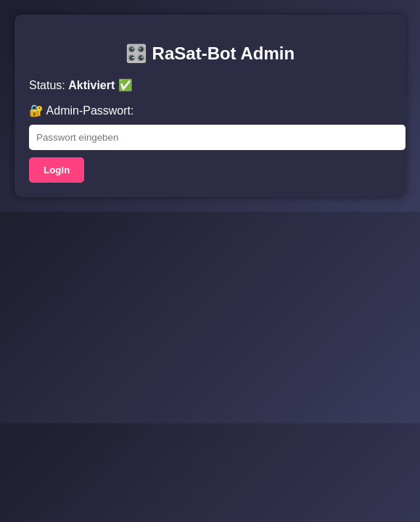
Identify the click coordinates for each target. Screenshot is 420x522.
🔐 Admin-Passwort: (81, 111)
